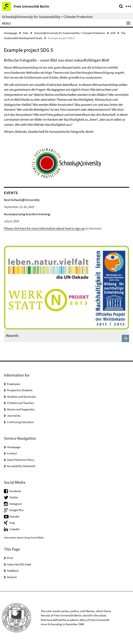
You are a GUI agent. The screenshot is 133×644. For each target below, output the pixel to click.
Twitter (14, 497)
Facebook (15, 491)
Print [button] (10, 558)
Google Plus (16, 510)
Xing (12, 523)
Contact (12, 453)
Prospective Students (20, 390)
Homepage (11, 33)
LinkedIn (15, 529)
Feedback (13, 571)
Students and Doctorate (21, 397)
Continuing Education (20, 422)
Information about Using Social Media (24, 538)
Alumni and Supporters (21, 409)
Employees (14, 384)
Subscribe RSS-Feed (19, 564)
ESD (113, 33)
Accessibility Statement (21, 466)
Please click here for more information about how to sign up (44, 228)
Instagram (16, 504)
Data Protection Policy (21, 460)
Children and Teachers (20, 403)
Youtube (14, 516)
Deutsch (12, 577)
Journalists (14, 416)
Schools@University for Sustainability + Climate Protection (47, 17)
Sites (26, 33)
